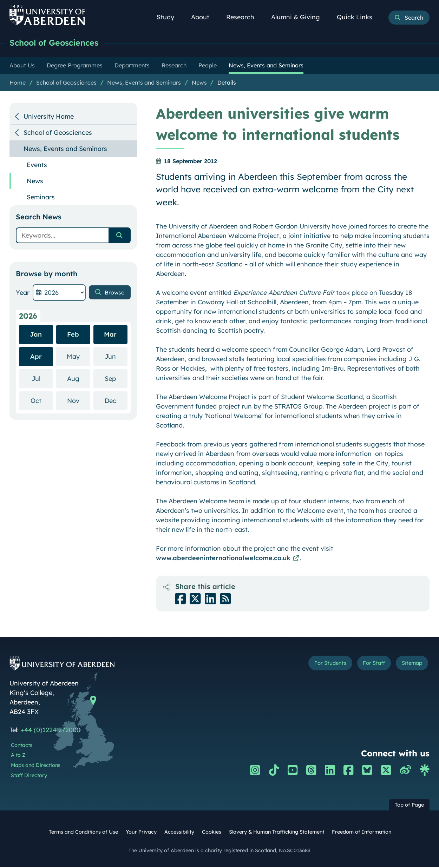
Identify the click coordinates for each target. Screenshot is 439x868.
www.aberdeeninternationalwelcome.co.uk (223, 559)
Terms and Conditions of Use (83, 833)
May (78, 357)
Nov (79, 401)
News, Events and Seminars (144, 83)
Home (18, 83)
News (199, 83)
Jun (116, 357)
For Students (312, 665)
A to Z (18, 756)
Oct (42, 401)
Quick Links (358, 17)
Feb (73, 335)
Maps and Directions (36, 766)
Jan (36, 335)
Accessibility (179, 833)
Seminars (41, 198)
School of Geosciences (59, 43)
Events (37, 165)
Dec (116, 401)
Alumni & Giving (299, 17)
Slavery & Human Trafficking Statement (277, 833)
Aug (79, 379)
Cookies (212, 833)
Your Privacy (141, 833)
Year (23, 293)
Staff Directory (29, 776)
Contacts (22, 746)
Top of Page (409, 806)
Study (169, 17)
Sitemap (409, 665)
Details (227, 83)
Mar (110, 335)
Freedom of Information (362, 833)
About (204, 17)
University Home (49, 117)
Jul (42, 379)
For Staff (364, 665)
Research (244, 17)
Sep (116, 379)
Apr (36, 357)
